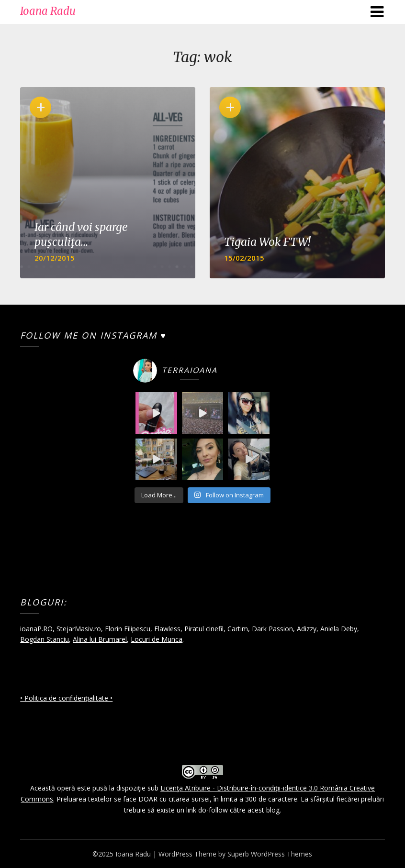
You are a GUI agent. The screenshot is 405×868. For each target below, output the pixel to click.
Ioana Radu (48, 11)
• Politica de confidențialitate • (66, 698)
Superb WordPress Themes (270, 854)
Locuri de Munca (157, 639)
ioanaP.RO (36, 629)
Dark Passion (272, 629)
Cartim (238, 629)
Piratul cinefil (204, 629)
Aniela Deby (339, 629)
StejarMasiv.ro (79, 629)
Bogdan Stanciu (45, 639)
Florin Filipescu (128, 629)
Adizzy (307, 629)
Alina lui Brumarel (100, 639)
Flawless (167, 629)
